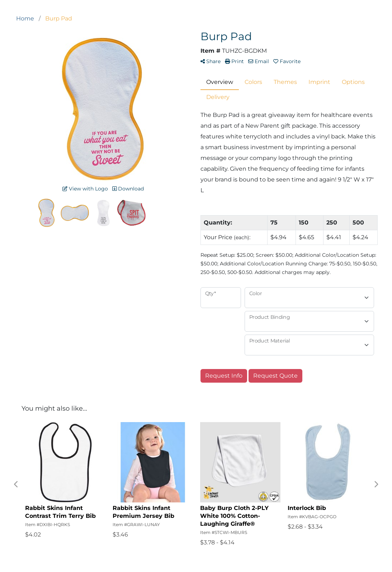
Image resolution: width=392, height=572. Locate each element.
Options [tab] (353, 82)
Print (234, 61)
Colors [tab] (253, 82)
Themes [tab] (285, 82)
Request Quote (275, 376)
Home (25, 18)
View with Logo (85, 189)
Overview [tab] (220, 82)
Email (259, 61)
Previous (16, 484)
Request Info (224, 376)
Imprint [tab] (319, 82)
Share (211, 61)
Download (128, 189)
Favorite (287, 61)
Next (376, 484)
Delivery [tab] (218, 97)
